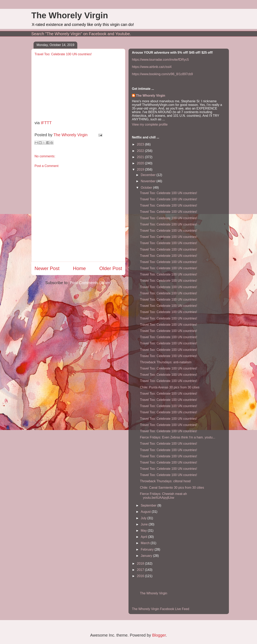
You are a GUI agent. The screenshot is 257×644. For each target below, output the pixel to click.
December (149, 175)
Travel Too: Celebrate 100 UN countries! (169, 193)
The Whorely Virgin (70, 15)
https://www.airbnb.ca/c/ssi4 (152, 67)
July (144, 518)
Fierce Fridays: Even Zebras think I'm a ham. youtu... (178, 437)
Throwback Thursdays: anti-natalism (166, 362)
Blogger (159, 635)
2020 (141, 163)
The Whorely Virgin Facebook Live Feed (161, 609)
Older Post (111, 268)
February (148, 549)
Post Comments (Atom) (91, 283)
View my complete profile (150, 124)
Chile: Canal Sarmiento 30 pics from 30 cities (172, 488)
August (146, 512)
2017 (141, 570)
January (147, 556)
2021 (141, 157)
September (149, 505)
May (144, 531)
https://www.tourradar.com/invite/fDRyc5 (160, 60)
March (146, 543)
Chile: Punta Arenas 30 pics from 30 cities (170, 387)
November (149, 181)
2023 (141, 144)
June (145, 524)
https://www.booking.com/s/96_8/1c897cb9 (162, 74)
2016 (141, 576)
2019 (141, 169)
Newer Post (47, 268)
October (147, 188)
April (144, 537)
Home (79, 268)
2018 (141, 564)
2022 (141, 151)
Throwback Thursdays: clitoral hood (165, 481)
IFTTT (46, 123)
